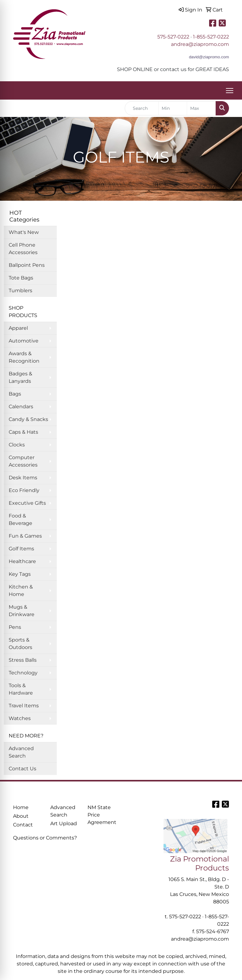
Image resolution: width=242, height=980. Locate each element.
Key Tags (20, 574)
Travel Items (24, 706)
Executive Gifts (27, 503)
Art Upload (64, 823)
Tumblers (20, 291)
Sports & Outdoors (20, 644)
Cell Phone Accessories (23, 249)
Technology (23, 673)
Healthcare (22, 561)
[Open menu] (230, 91)
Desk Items (23, 478)
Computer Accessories (23, 461)
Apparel (18, 328)
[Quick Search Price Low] (173, 108)
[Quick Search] (142, 108)
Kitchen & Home (21, 591)
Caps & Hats (23, 432)
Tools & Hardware (21, 689)
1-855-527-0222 (211, 37)
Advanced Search (21, 752)
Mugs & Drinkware (22, 611)
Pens (15, 627)
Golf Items (21, 549)
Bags (15, 394)
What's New (24, 232)
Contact (23, 825)
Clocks (17, 445)
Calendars (21, 407)
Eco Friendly (24, 490)
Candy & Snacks (28, 419)
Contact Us (22, 769)
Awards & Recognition (24, 357)
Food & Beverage (20, 519)
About (21, 816)
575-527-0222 (173, 37)
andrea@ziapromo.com (200, 44)
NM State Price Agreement (102, 815)
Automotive (24, 341)
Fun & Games (25, 536)
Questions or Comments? (45, 838)
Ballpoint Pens (27, 265)
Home (21, 807)
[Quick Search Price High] (201, 108)
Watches (20, 718)
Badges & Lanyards (20, 377)
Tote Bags (21, 278)
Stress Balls (23, 660)
